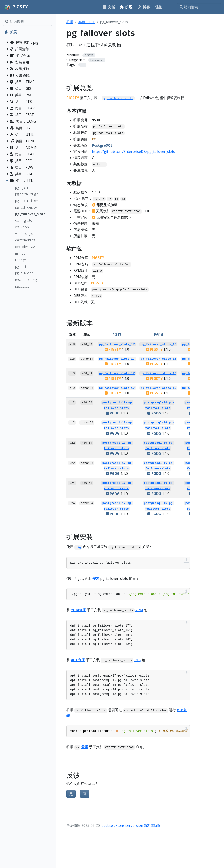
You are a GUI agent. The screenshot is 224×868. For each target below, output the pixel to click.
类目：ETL (87, 22)
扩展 (70, 22)
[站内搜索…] (199, 7)
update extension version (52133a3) (131, 825)
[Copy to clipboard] (186, 560)
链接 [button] (159, 7)
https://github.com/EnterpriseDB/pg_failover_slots (133, 152)
